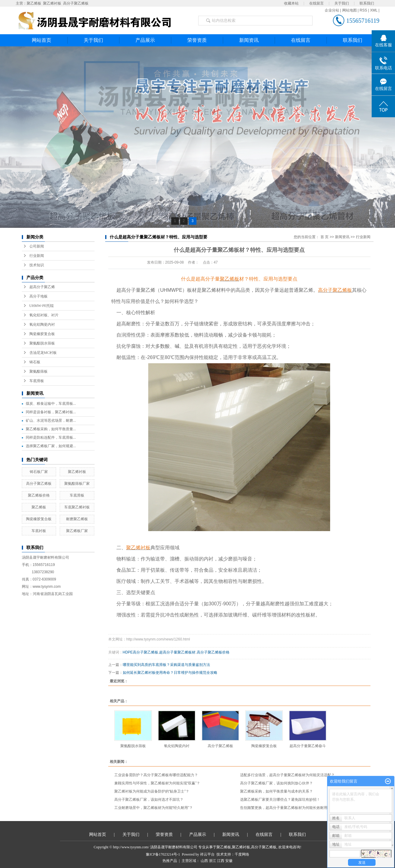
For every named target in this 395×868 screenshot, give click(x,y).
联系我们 (367, 3)
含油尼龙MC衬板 (43, 353)
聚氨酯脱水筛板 (42, 343)
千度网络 (242, 854)
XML (374, 10)
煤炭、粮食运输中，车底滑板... (51, 404)
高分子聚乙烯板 (76, 3)
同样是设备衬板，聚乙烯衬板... (51, 412)
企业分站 (332, 10)
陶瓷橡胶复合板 (42, 334)
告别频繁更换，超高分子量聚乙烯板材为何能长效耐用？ (286, 808)
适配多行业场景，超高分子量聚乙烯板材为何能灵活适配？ (287, 775)
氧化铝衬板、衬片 (44, 315)
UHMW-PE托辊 (42, 306)
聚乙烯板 (34, 3)
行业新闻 (37, 256)
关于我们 (342, 3)
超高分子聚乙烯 (42, 287)
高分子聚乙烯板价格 (213, 652)
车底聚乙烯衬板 (77, 507)
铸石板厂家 (39, 472)
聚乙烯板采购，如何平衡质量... (51, 429)
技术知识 (37, 265)
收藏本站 (291, 3)
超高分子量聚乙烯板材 (177, 652)
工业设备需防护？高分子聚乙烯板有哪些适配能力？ (156, 775)
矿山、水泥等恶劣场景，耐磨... (51, 421)
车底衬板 (39, 531)
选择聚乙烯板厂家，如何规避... (51, 446)
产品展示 (145, 40)
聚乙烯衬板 (52, 3)
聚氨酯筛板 (38, 371)
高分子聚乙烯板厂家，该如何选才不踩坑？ (149, 800)
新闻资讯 (249, 40)
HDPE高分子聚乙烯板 (141, 652)
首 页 (325, 237)
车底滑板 (37, 381)
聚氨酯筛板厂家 (77, 484)
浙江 (213, 861)
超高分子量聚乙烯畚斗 (308, 746)
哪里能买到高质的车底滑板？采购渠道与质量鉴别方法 (166, 665)
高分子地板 (38, 296)
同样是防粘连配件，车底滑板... (51, 437)
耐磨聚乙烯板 (77, 519)
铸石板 (35, 362)
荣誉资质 (197, 40)
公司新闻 (37, 246)
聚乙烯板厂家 (77, 531)
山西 (204, 861)
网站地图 (350, 10)
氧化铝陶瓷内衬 (42, 324)
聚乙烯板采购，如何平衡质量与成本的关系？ (276, 791)
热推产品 (170, 861)
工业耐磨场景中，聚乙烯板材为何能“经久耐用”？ (154, 808)
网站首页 (42, 40)
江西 (221, 861)
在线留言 (316, 3)
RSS (363, 10)
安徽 (229, 861)
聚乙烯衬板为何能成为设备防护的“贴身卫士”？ (152, 791)
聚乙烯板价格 (39, 495)
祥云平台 (207, 854)
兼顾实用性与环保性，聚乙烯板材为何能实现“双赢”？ (157, 783)
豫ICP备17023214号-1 (163, 854)
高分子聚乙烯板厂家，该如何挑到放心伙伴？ (276, 783)
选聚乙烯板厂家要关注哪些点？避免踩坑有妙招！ (280, 800)
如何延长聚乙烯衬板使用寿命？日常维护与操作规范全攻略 (170, 673)
